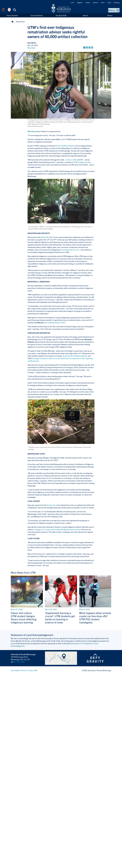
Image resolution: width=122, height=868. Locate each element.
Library (88, 3)
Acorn (103, 3)
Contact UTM (32, 670)
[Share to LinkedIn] (89, 47)
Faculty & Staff (61, 15)
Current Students (37, 15)
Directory (117, 3)
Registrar (80, 3)
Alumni (85, 15)
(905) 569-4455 (19, 662)
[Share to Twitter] (84, 47)
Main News (32, 48)
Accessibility (15, 670)
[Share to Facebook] (87, 47)
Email (109, 3)
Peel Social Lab (52, 505)
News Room (20, 22)
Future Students (12, 15)
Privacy (24, 670)
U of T (72, 3)
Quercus (95, 3)
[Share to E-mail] (92, 47)
